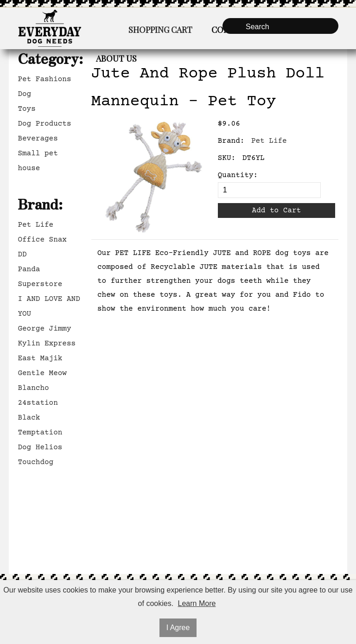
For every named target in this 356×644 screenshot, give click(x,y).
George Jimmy (44, 329)
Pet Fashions (44, 79)
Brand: (231, 141)
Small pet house (38, 161)
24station (38, 403)
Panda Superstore (40, 277)
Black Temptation (40, 425)
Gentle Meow (42, 373)
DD (22, 255)
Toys (26, 109)
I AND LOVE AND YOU (49, 306)
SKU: (227, 158)
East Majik (40, 358)
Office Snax (42, 240)
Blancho (33, 388)
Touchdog (35, 462)
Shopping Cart (160, 30)
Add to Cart (277, 210)
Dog (24, 94)
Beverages (38, 139)
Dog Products (44, 124)
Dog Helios (40, 447)
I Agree (178, 628)
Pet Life (35, 225)
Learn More (197, 603)
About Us (116, 58)
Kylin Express (47, 344)
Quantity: (238, 175)
